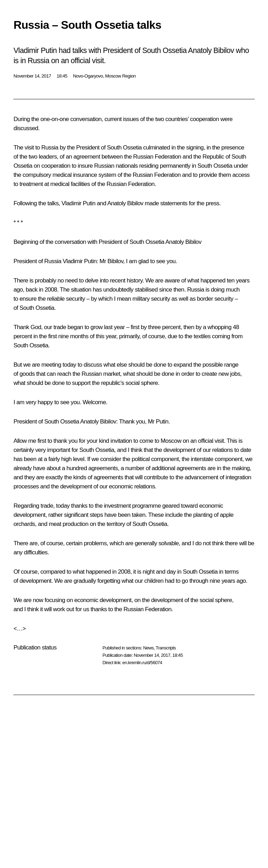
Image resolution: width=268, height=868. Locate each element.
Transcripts (166, 648)
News (148, 648)
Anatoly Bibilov (98, 422)
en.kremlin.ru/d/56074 (142, 663)
